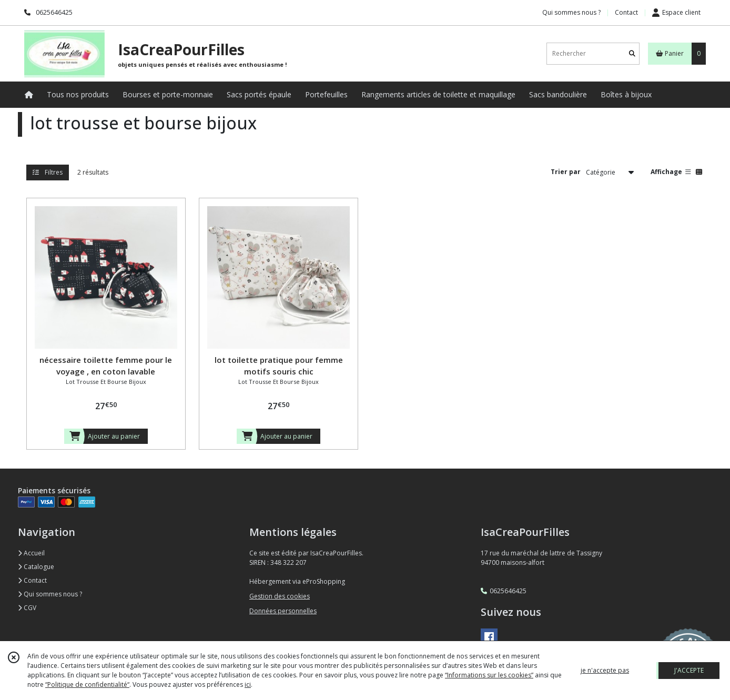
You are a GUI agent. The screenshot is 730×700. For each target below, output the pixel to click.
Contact (626, 12)
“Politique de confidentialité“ (87, 684)
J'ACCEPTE (689, 670)
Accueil (31, 553)
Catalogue (36, 567)
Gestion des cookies (280, 596)
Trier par (566, 172)
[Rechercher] (632, 53)
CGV (27, 608)
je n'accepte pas (605, 670)
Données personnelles (283, 611)
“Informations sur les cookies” (489, 675)
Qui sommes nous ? (50, 594)
